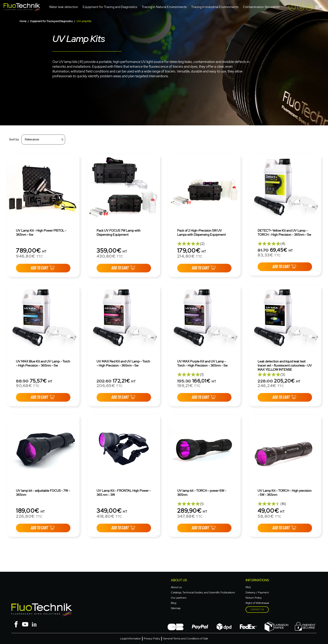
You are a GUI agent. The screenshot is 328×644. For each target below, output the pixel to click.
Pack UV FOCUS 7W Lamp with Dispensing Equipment (119, 233)
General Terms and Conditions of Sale (186, 639)
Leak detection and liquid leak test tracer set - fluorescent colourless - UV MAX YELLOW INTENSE (285, 365)
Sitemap (176, 608)
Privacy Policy (152, 639)
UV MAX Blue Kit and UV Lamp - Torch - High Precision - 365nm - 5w (43, 363)
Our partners (179, 598)
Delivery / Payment (257, 592)
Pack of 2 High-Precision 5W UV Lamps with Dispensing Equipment (201, 233)
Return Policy (254, 598)
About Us (179, 580)
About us (176, 587)
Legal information (131, 639)
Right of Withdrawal (257, 603)
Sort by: (14, 140)
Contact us (257, 610)
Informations (257, 580)
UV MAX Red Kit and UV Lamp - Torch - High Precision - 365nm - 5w (123, 363)
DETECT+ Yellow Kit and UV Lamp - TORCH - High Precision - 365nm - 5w (284, 233)
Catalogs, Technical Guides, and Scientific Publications (203, 592)
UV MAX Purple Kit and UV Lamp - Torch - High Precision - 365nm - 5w (202, 363)
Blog (174, 603)
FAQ (248, 587)
